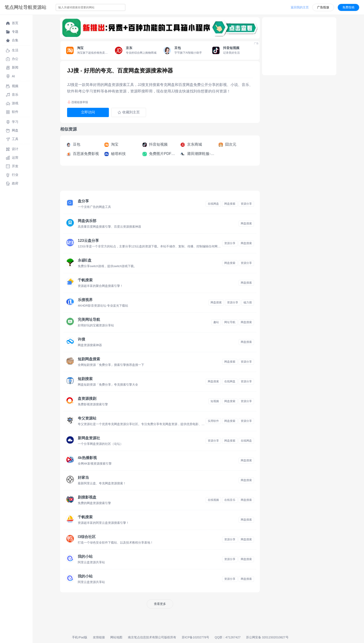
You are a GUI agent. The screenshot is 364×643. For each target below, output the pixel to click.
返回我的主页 (300, 7)
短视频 (215, 401)
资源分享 (246, 204)
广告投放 (323, 7)
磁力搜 (248, 302)
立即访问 (88, 112)
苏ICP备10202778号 (196, 637)
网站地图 (116, 637)
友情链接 (99, 637)
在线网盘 (213, 204)
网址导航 (230, 322)
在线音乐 (230, 500)
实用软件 (213, 421)
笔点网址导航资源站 (26, 7)
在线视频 (213, 500)
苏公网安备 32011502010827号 (267, 637)
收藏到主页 (129, 112)
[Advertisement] (145, 180)
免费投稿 (348, 7)
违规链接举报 (78, 102)
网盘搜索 (230, 204)
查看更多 (160, 604)
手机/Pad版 (80, 637)
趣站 (216, 322)
